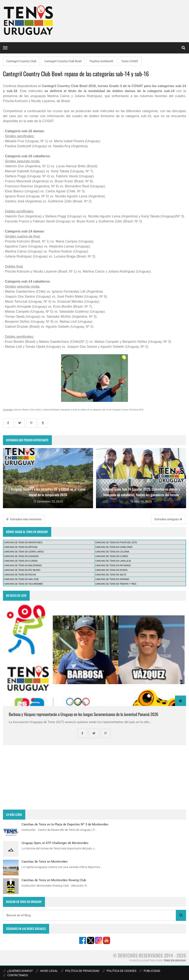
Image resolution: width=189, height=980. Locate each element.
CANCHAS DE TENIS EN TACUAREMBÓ (24, 584)
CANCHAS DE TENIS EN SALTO (111, 575)
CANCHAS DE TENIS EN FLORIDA (21, 561)
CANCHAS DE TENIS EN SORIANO (112, 579)
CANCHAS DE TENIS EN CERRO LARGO (24, 552)
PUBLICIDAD (150, 971)
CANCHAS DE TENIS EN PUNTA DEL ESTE (116, 543)
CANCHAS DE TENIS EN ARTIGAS (21, 547)
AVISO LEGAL (47, 971)
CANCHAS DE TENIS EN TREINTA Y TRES (116, 584)
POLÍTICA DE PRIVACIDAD (80, 971)
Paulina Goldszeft (101, 61)
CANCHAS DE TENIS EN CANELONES (114, 547)
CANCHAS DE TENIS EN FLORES (112, 556)
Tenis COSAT (130, 61)
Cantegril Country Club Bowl (63, 61)
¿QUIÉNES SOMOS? (18, 971)
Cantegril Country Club (21, 61)
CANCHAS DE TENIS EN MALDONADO (23, 566)
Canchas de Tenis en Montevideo (45, 862)
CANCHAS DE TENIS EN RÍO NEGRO (22, 570)
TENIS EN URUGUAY (175, 961)
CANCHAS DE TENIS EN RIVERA (111, 570)
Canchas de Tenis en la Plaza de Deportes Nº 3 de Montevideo (65, 824)
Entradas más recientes (24, 519)
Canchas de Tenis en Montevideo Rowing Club (54, 880)
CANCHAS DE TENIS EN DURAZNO (21, 556)
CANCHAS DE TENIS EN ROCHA (20, 575)
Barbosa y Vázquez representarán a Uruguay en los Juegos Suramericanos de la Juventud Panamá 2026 (84, 714)
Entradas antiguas (168, 519)
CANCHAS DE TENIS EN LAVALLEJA (113, 561)
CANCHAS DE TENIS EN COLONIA (112, 552)
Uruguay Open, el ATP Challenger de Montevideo (55, 843)
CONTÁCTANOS (15, 975)
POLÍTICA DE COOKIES (119, 971)
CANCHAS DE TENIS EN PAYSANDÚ (113, 566)
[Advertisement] (94, 777)
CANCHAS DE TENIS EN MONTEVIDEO (23, 543)
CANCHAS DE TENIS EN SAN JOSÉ (21, 579)
